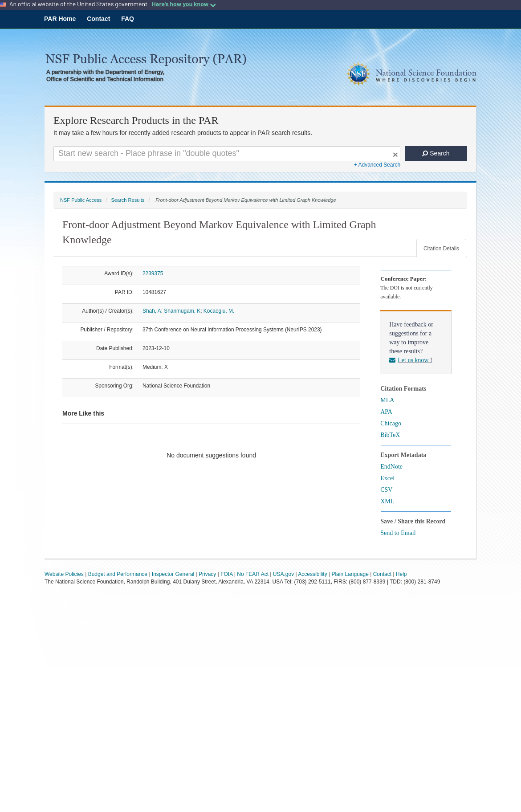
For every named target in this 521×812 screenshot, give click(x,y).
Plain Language (350, 574)
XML (387, 501)
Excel (387, 478)
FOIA (226, 574)
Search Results (128, 200)
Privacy (207, 574)
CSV (386, 490)
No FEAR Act (253, 574)
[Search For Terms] (227, 154)
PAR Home (60, 19)
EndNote (391, 467)
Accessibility (312, 574)
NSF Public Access (81, 200)
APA (386, 412)
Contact (98, 19)
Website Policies (64, 574)
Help (401, 574)
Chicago (391, 423)
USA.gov (283, 574)
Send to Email (398, 533)
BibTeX (390, 435)
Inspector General (173, 574)
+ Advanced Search (377, 165)
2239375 (153, 273)
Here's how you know (184, 4)
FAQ (128, 19)
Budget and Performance (118, 574)
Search (436, 153)
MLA (387, 400)
